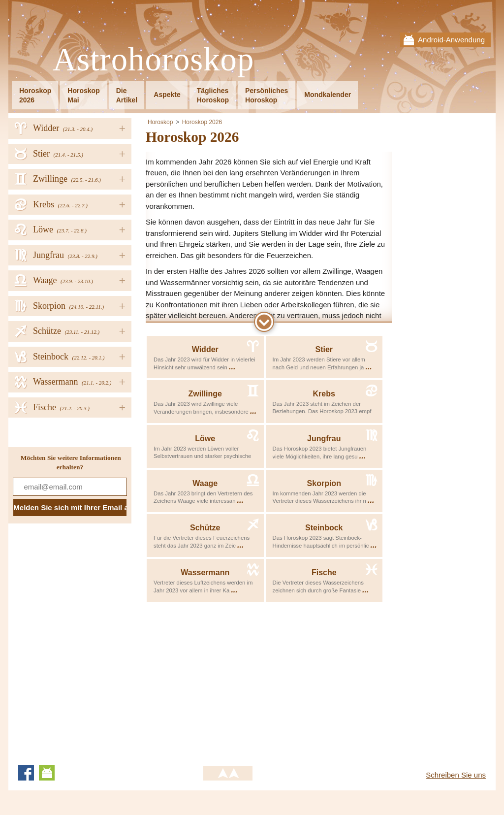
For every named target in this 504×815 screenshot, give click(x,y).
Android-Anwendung (451, 40)
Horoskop (160, 122)
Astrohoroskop (153, 60)
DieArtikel (127, 95)
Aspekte (167, 95)
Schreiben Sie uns (456, 775)
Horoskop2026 (35, 95)
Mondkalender (328, 95)
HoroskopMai (83, 95)
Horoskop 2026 (202, 122)
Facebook (26, 773)
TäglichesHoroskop (213, 95)
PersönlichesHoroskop (267, 95)
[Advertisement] (228, 682)
